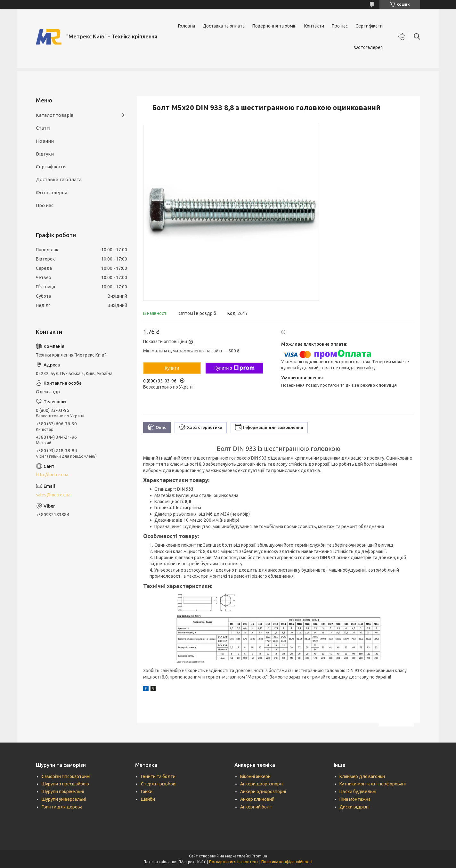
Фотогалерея (368, 47)
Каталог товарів (55, 115)
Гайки (147, 792)
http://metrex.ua (52, 475)
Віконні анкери (255, 776)
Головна (187, 26)
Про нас (340, 26)
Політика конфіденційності (287, 862)
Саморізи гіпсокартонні (66, 776)
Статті (43, 128)
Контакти (314, 26)
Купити (172, 368)
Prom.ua (259, 856)
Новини (45, 141)
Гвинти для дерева (62, 807)
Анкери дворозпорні (262, 784)
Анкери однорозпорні (263, 792)
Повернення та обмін (274, 26)
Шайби (148, 799)
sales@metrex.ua (53, 495)
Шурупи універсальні (64, 799)
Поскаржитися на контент (234, 862)
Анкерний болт (256, 807)
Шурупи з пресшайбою (65, 784)
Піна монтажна (355, 799)
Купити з (234, 368)
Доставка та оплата (224, 26)
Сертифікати (369, 26)
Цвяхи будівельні (358, 792)
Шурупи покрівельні (63, 792)
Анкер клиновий (257, 799)
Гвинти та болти (158, 776)
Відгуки (45, 154)
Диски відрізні (354, 807)
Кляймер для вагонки (362, 776)
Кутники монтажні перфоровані (373, 784)
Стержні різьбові (159, 784)
